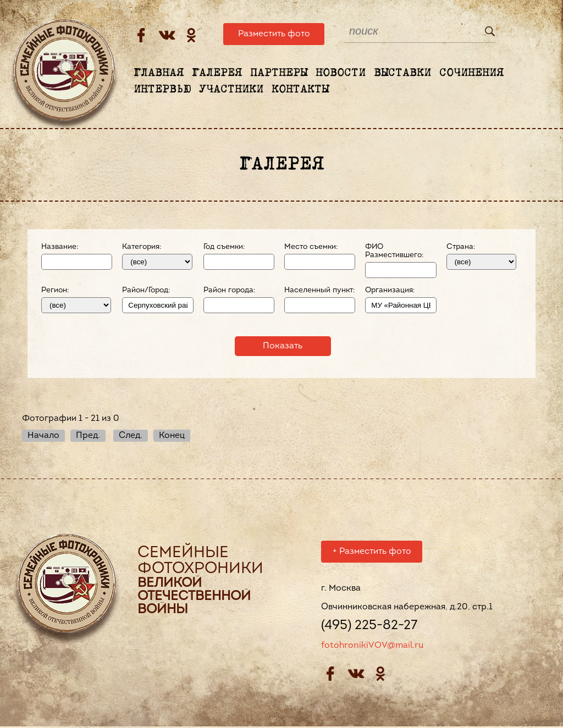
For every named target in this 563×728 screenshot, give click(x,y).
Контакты (300, 90)
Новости (341, 73)
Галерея (217, 73)
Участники (231, 90)
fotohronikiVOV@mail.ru (372, 647)
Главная (159, 73)
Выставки (402, 73)
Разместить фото (274, 34)
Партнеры (279, 73)
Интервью (162, 90)
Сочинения (471, 73)
